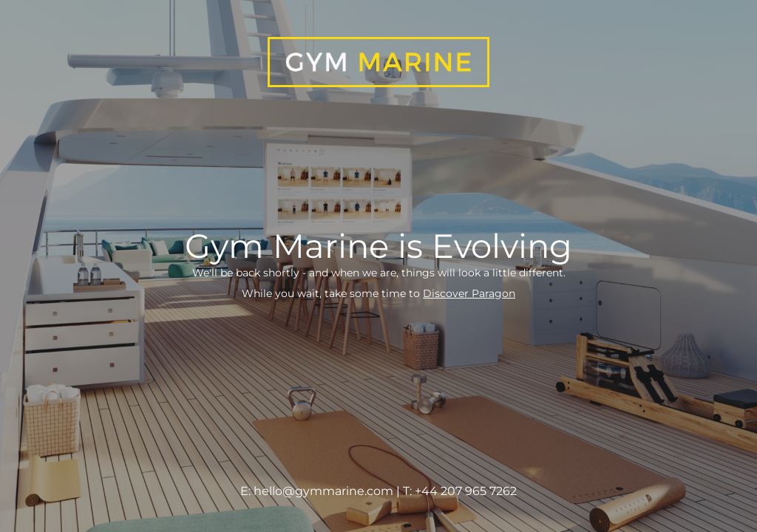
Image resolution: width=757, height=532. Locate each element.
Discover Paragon (469, 293)
